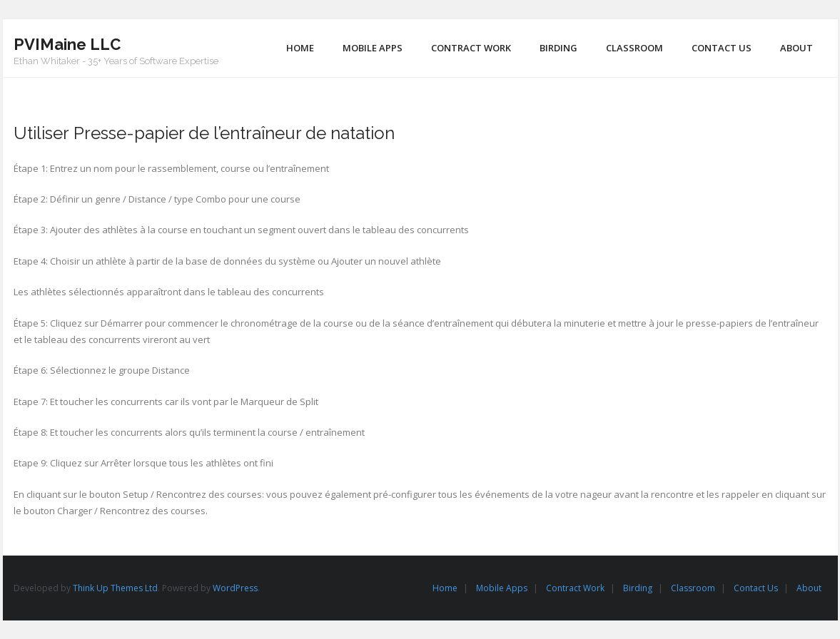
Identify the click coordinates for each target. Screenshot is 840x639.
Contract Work (575, 588)
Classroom (693, 588)
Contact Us (756, 588)
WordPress (235, 588)
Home (445, 588)
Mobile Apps (502, 588)
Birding (638, 588)
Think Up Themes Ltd (115, 588)
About (809, 588)
